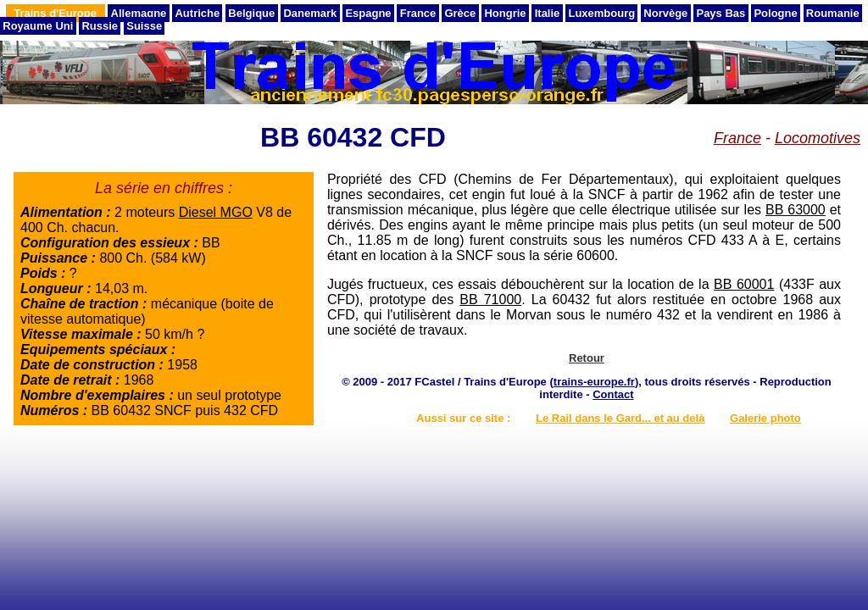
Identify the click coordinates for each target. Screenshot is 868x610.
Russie (100, 26)
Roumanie (833, 13)
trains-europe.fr (594, 382)
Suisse (144, 26)
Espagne (368, 13)
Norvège (665, 13)
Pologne (775, 13)
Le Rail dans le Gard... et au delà (620, 418)
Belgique (251, 13)
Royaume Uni (38, 26)
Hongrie (505, 13)
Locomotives (818, 138)
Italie (548, 13)
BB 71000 (490, 299)
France (418, 13)
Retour (587, 358)
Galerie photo (765, 418)
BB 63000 (796, 210)
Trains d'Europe (55, 13)
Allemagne (139, 13)
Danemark (310, 13)
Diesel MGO (216, 212)
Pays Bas (721, 13)
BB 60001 (744, 284)
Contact (613, 394)
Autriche (197, 13)
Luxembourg (601, 13)
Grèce (460, 13)
